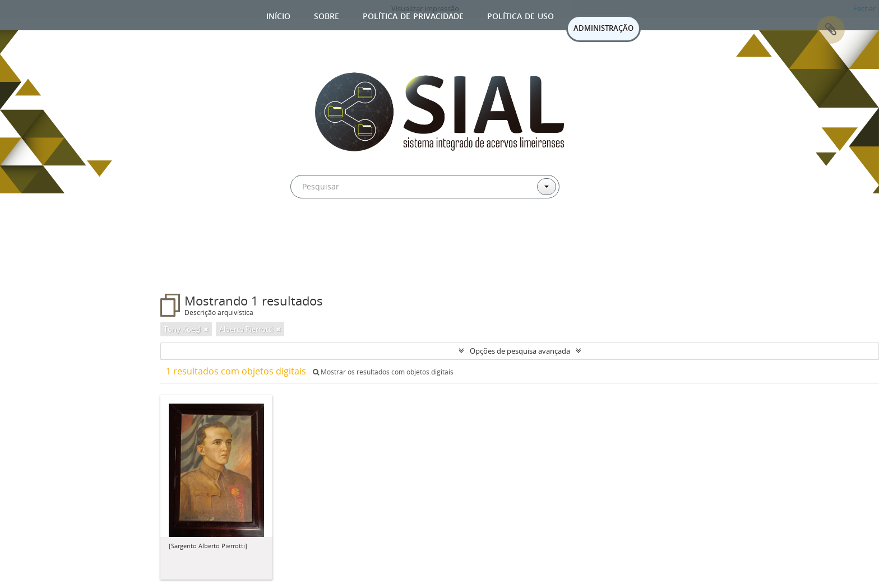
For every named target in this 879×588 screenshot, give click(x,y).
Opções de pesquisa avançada (520, 351)
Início (278, 15)
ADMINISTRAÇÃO (603, 28)
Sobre (327, 15)
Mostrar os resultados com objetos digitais (383, 372)
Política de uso (521, 15)
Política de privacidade (413, 15)
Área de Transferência (831, 30)
